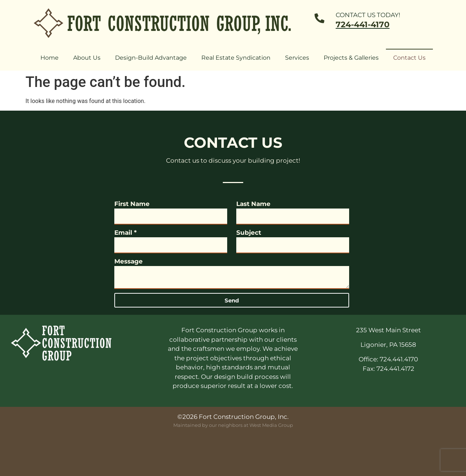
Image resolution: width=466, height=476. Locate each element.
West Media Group (271, 425)
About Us (87, 58)
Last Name (253, 204)
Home (50, 58)
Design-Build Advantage (151, 58)
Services (297, 58)
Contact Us (409, 58)
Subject (249, 233)
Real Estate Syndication (236, 58)
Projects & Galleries (351, 58)
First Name (132, 204)
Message (129, 261)
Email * (125, 233)
